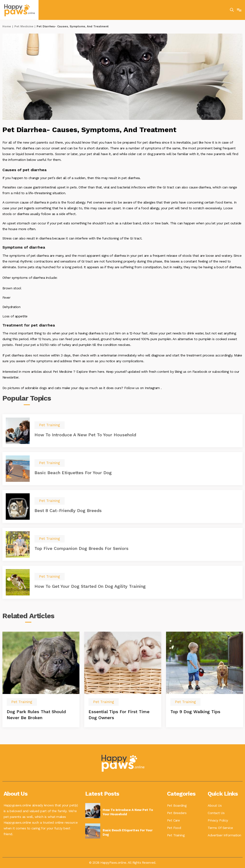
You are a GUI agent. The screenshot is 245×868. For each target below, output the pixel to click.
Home (7, 26)
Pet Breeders (177, 813)
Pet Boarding (177, 805)
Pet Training (176, 834)
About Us (215, 805)
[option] (41, 679)
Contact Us (216, 813)
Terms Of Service (220, 827)
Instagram (153, 388)
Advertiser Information (224, 834)
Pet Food (174, 827)
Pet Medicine (24, 26)
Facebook (200, 372)
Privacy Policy (218, 820)
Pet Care (173, 820)
